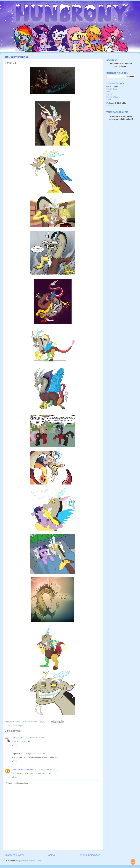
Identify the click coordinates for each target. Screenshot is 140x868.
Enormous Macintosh (25, 721)
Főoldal (51, 855)
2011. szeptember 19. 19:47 (32, 738)
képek (21, 725)
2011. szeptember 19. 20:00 (33, 754)
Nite (108, 92)
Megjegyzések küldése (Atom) (29, 861)
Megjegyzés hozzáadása (17, 783)
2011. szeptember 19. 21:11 (46, 769)
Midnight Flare (112, 97)
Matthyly (110, 94)
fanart (15, 725)
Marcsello (110, 105)
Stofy (109, 100)
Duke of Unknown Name (23, 769)
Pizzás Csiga (112, 89)
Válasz (15, 745)
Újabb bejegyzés (15, 855)
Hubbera (16, 738)
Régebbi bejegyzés (89, 855)
